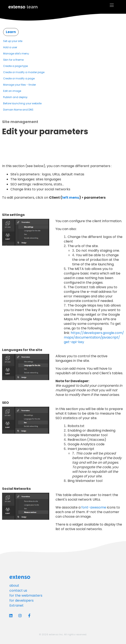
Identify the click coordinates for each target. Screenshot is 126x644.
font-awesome (94, 507)
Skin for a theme (13, 60)
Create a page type (15, 66)
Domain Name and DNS (18, 110)
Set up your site (13, 41)
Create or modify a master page (24, 72)
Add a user (10, 47)
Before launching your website (22, 103)
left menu (71, 198)
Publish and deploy (15, 97)
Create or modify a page (19, 78)
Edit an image (12, 91)
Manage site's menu (16, 54)
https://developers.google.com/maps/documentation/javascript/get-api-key (94, 337)
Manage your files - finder (20, 85)
